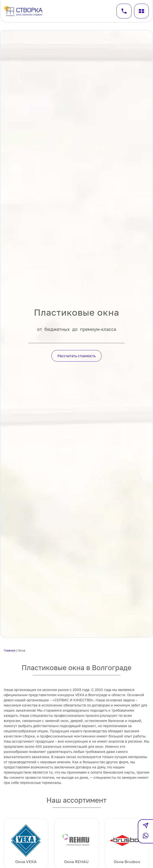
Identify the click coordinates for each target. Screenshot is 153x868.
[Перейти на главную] (24, 11)
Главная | (11, 650)
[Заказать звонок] (124, 11)
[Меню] (141, 11)
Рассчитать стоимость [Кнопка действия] (76, 356)
